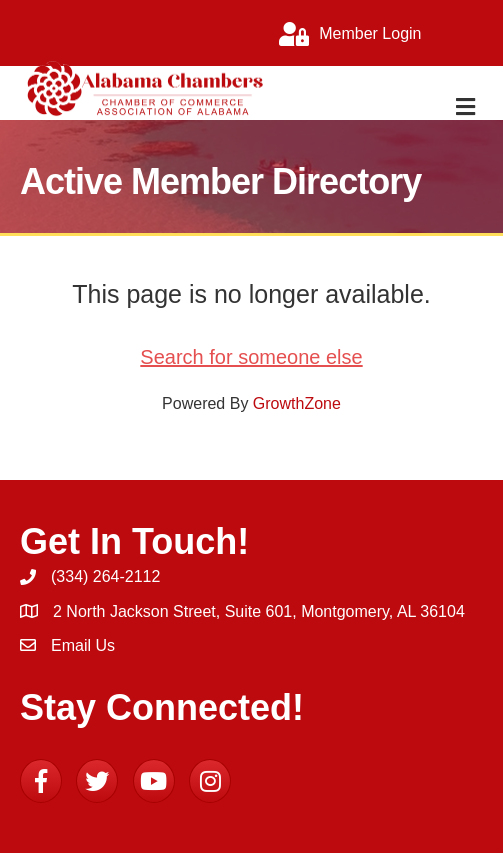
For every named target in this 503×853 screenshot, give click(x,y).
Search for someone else (251, 357)
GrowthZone (297, 403)
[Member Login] (345, 34)
